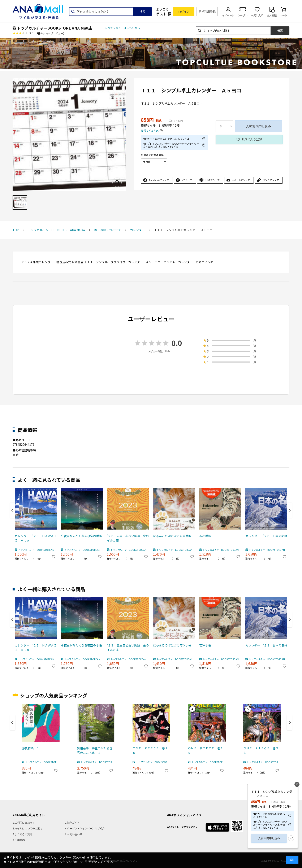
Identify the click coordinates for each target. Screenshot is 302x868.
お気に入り (257, 15)
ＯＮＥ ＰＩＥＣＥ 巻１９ (206, 750)
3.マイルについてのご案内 (27, 828)
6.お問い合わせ (74, 834)
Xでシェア (187, 180)
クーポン (243, 15)
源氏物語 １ (31, 748)
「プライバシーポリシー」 (71, 862)
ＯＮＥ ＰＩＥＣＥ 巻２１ (261, 750)
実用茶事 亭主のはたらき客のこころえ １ (95, 750)
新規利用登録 (207, 11)
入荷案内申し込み (259, 126)
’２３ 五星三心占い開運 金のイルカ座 (128, 538)
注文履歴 (272, 15)
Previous (13, 510)
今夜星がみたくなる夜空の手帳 (81, 536)
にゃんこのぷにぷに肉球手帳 (172, 536)
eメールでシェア (241, 180)
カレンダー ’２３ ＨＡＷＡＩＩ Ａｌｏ (36, 538)
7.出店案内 (19, 840)
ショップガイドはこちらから (122, 28)
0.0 (177, 343)
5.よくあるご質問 (22, 834)
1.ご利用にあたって (24, 822)
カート (284, 15)
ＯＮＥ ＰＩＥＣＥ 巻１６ (150, 750)
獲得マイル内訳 (150, 131)
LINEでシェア (213, 180)
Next (289, 510)
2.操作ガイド (72, 822)
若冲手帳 (205, 536)
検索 (142, 12)
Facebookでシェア (159, 180)
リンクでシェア (271, 180)
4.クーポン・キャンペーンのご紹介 (85, 828)
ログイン (184, 11)
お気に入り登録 (252, 139)
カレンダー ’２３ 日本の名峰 (266, 536)
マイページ (228, 15)
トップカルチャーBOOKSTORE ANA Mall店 (55, 28)
